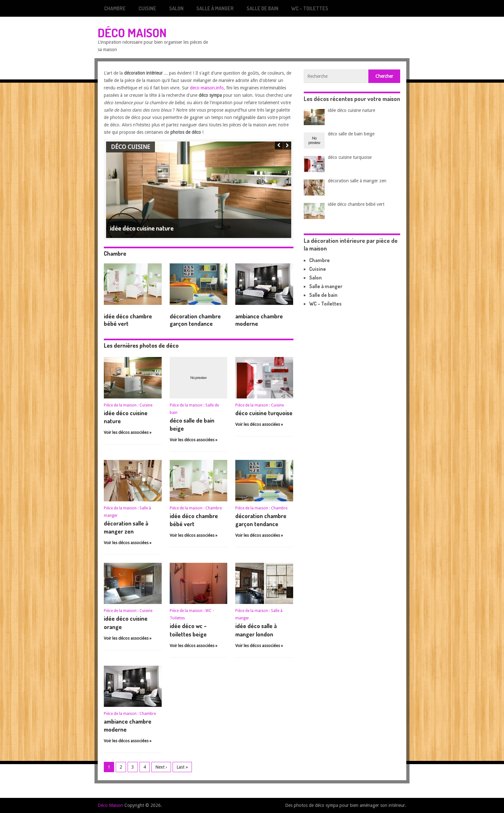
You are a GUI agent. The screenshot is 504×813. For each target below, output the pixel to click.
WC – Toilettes (310, 8)
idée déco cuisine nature (351, 110)
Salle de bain (262, 8)
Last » (182, 767)
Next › (161, 767)
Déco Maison (132, 32)
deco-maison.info (207, 88)
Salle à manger (215, 8)
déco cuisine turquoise (264, 413)
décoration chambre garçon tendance (195, 320)
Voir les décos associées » (128, 432)
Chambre (115, 8)
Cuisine (147, 8)
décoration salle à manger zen (357, 181)
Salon (176, 8)
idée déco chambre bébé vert (128, 320)
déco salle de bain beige (351, 134)
